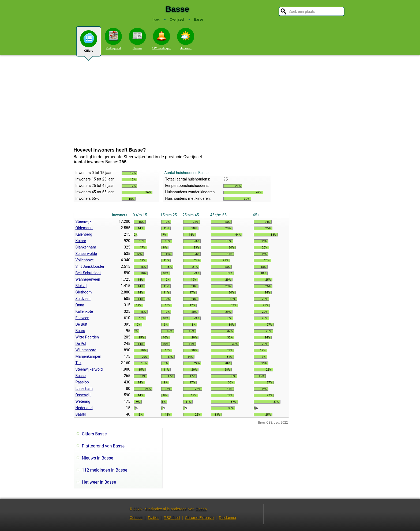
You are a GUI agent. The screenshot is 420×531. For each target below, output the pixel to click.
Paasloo (82, 382)
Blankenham (86, 247)
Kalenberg (84, 234)
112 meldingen (162, 39)
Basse (81, 376)
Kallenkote (84, 311)
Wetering (83, 401)
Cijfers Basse (94, 434)
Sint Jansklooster (90, 266)
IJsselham (84, 389)
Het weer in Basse (99, 482)
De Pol (81, 344)
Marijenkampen (89, 356)
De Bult (82, 324)
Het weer (186, 39)
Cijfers (89, 43)
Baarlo (81, 414)
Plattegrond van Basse (103, 446)
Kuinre (81, 241)
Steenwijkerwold (89, 369)
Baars (80, 331)
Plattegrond (113, 39)
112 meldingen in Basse (105, 470)
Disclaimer (228, 518)
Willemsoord (86, 350)
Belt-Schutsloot (88, 273)
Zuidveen (83, 299)
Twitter (153, 518)
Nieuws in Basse (98, 458)
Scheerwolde (86, 254)
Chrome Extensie (199, 518)
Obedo (201, 509)
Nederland (84, 408)
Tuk (79, 363)
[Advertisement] (210, 101)
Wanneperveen (88, 279)
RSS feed (172, 518)
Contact (136, 518)
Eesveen (82, 318)
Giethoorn (84, 292)
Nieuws (137, 39)
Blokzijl (81, 286)
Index (155, 20)
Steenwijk (84, 221)
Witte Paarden (87, 337)
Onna (80, 305)
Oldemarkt (84, 228)
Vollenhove (85, 260)
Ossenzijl (83, 395)
